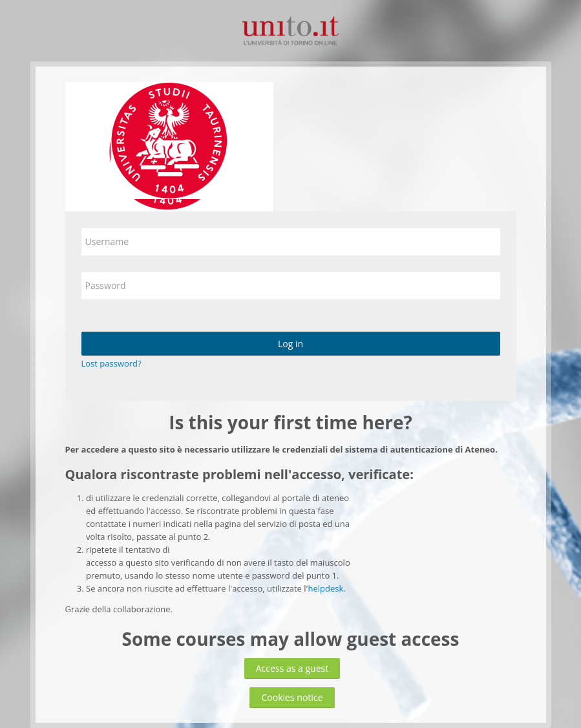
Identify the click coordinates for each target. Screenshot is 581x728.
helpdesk (325, 588)
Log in (290, 344)
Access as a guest (292, 668)
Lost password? (111, 363)
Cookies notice (292, 697)
